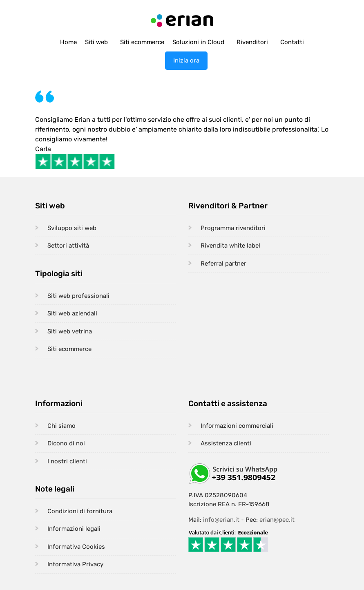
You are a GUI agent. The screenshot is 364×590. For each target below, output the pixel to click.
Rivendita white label (230, 246)
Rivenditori (252, 42)
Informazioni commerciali (237, 426)
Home (68, 42)
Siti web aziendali (72, 313)
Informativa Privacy (75, 564)
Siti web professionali (78, 296)
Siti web (96, 42)
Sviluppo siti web (72, 228)
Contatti (292, 42)
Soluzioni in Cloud (198, 42)
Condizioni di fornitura (80, 511)
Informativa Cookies (76, 547)
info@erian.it (221, 520)
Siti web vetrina (70, 331)
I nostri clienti (67, 461)
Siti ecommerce (142, 42)
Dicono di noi (66, 443)
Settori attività (68, 246)
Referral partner (223, 264)
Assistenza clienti (226, 443)
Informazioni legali (74, 529)
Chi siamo (61, 426)
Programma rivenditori (233, 228)
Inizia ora (186, 60)
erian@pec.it (277, 520)
